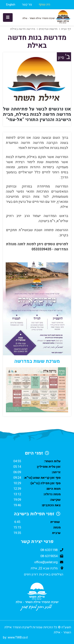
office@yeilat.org (46, 562)
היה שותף (44, 5)
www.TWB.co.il (18, 638)
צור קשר (27, 5)
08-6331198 (49, 550)
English (11, 5)
